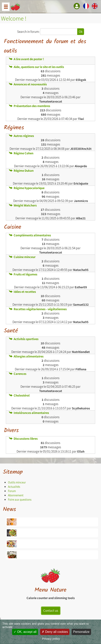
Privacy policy (51, 639)
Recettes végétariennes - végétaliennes (38, 309)
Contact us (51, 611)
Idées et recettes (22, 292)
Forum (12, 491)
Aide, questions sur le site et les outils (36, 67)
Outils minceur (17, 482)
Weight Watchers (23, 205)
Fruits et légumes (23, 274)
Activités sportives (24, 339)
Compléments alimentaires (30, 235)
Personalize (81, 632)
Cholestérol (19, 395)
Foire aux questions (20, 500)
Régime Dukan (21, 171)
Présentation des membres (30, 106)
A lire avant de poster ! (26, 59)
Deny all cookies (55, 632)
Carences (18, 374)
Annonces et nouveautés (28, 84)
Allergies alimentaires (26, 356)
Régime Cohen (21, 153)
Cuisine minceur (22, 257)
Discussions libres (23, 439)
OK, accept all (25, 632)
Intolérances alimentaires (29, 413)
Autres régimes (21, 136)
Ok (81, 32)
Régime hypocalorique (27, 188)
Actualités (14, 487)
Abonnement (16, 495)
